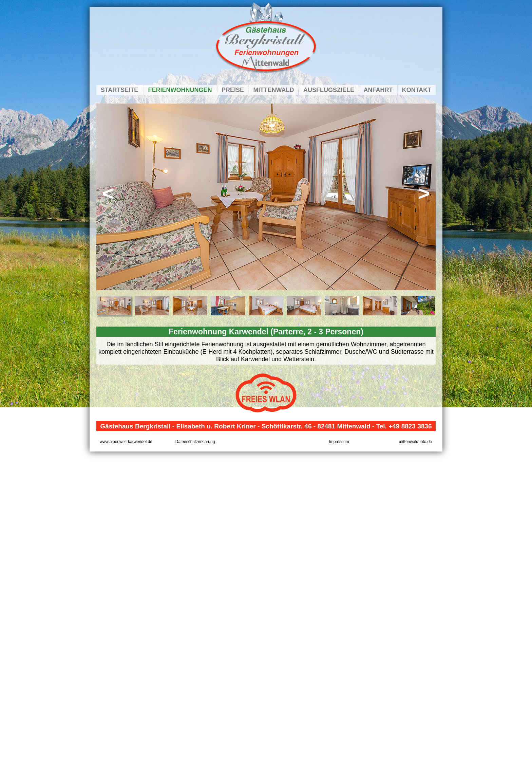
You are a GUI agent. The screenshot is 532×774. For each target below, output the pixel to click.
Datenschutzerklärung (195, 442)
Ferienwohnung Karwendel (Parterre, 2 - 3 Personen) (266, 332)
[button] (108, 197)
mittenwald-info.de (415, 442)
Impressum (339, 442)
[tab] (114, 306)
